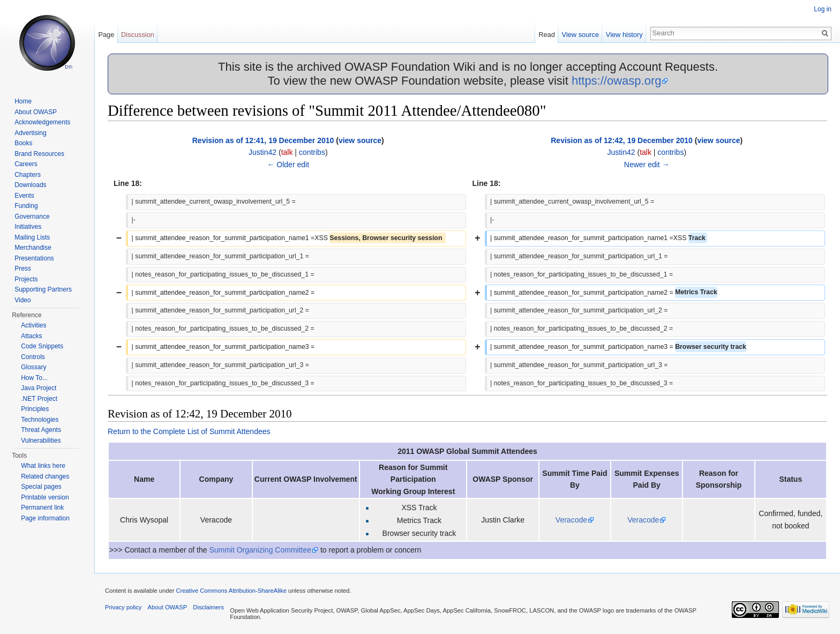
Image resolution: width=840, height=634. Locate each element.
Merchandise (33, 248)
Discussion (138, 35)
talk (287, 152)
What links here (43, 466)
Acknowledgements (42, 122)
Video (22, 300)
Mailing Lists (32, 237)
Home (23, 101)
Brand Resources (39, 154)
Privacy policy (123, 607)
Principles (35, 409)
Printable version (45, 497)
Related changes (45, 476)
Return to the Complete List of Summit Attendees (189, 431)
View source (580, 35)
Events (24, 196)
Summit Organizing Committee (260, 550)
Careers (26, 164)
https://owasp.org (617, 81)
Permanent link (42, 508)
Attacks (31, 336)
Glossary (33, 367)
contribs (312, 152)
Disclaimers (208, 607)
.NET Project (39, 399)
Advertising (30, 133)
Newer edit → (647, 165)
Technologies (40, 420)
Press (23, 268)
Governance (32, 217)
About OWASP (36, 112)
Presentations (34, 258)
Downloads (30, 185)
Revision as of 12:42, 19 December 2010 (622, 140)
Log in (823, 9)
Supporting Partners (43, 289)
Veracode (571, 520)
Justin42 (262, 152)
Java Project (39, 388)
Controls (33, 357)
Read (547, 35)
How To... (34, 378)
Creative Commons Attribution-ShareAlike (231, 591)
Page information (45, 518)
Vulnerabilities (41, 441)
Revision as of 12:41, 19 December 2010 (263, 140)
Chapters (28, 175)
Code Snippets (42, 346)
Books (23, 143)
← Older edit (288, 165)
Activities (33, 325)
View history (624, 35)
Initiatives (28, 227)
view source (360, 140)
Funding (26, 206)
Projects (26, 279)
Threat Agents (41, 430)
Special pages (41, 487)
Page (106, 35)
